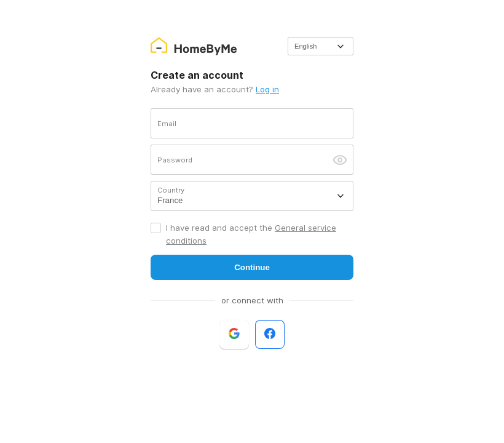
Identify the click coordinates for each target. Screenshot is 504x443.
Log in (267, 89)
